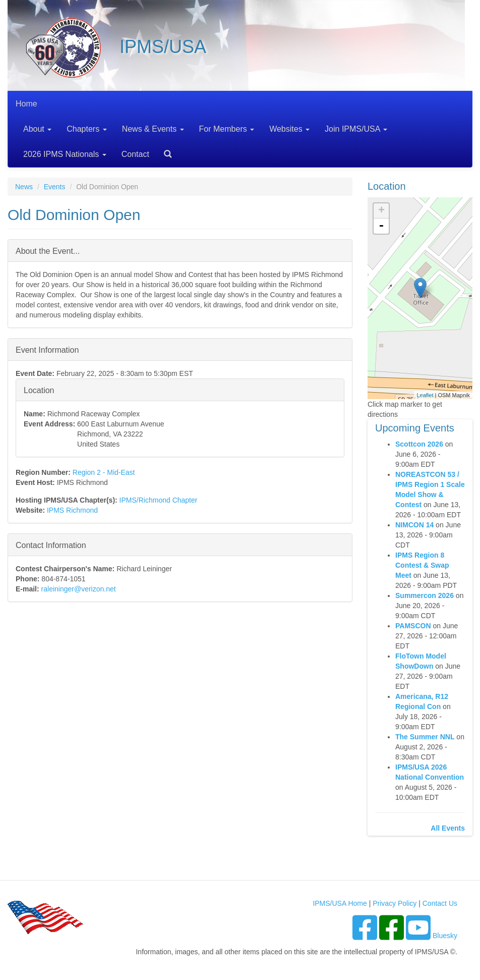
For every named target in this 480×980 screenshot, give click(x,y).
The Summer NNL (425, 737)
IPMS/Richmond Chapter (159, 500)
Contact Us (440, 903)
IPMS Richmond (72, 510)
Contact (135, 154)
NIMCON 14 (414, 525)
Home (26, 104)
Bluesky (445, 936)
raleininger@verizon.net (79, 589)
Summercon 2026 (425, 595)
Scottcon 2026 (419, 444)
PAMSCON (413, 626)
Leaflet (425, 395)
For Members (227, 129)
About (37, 129)
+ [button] (381, 211)
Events (55, 187)
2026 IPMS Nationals (65, 154)
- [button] (381, 226)
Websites (289, 129)
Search (164, 151)
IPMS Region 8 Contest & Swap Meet (422, 565)
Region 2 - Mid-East (104, 472)
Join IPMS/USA (356, 129)
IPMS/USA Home (340, 903)
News (24, 187)
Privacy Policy (395, 903)
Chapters (86, 129)
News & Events (153, 129)
